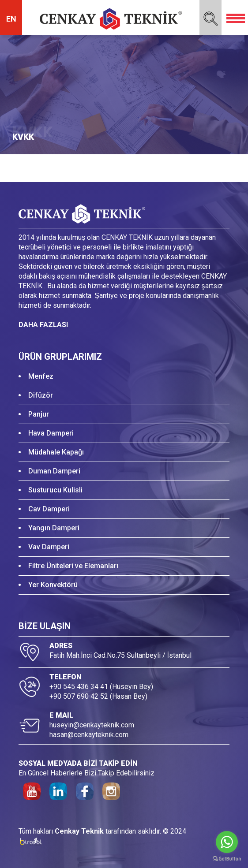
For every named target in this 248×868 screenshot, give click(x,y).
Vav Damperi (49, 547)
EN (11, 19)
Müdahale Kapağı (56, 452)
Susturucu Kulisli (55, 490)
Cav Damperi (49, 509)
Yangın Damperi (54, 528)
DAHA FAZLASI (43, 325)
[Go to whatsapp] (227, 842)
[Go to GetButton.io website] (227, 859)
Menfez (41, 376)
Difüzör (41, 395)
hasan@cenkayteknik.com (89, 735)
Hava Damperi (51, 433)
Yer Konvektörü (53, 585)
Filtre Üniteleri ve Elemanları (73, 566)
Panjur (39, 414)
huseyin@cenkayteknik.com (92, 725)
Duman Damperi (54, 471)
